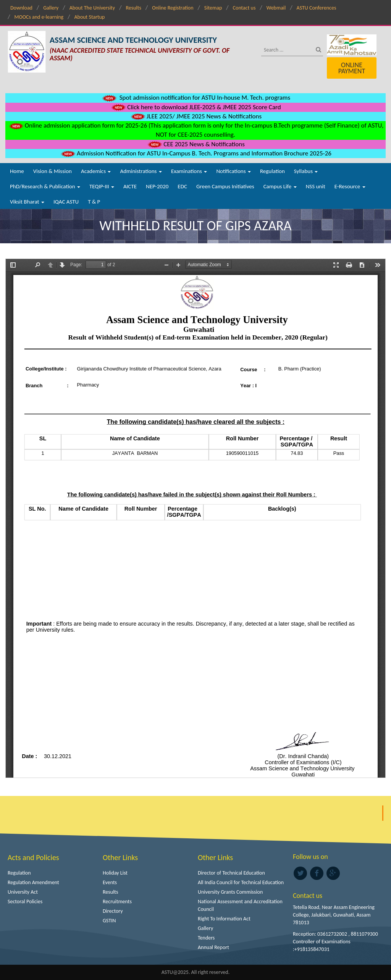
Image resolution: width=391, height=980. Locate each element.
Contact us (244, 8)
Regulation (272, 171)
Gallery (51, 8)
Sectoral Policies (25, 902)
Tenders (206, 938)
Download (21, 8)
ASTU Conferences (317, 8)
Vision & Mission (53, 171)
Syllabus (306, 171)
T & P (94, 202)
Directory (113, 911)
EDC (182, 186)
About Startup (89, 17)
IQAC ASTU (66, 202)
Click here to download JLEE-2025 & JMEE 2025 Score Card (195, 107)
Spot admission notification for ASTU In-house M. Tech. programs (195, 98)
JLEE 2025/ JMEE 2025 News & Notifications (195, 116)
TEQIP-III (102, 186)
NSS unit (316, 186)
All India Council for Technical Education (241, 882)
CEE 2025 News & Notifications (195, 144)
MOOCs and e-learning (39, 17)
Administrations (141, 171)
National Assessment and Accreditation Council (240, 905)
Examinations (189, 171)
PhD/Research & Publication (45, 186)
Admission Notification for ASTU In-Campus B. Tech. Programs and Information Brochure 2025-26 (195, 153)
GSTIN (109, 921)
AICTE (130, 186)
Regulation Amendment (33, 882)
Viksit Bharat (27, 202)
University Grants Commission (230, 892)
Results (133, 8)
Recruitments (117, 902)
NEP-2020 (157, 186)
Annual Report (213, 947)
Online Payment (352, 68)
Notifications (233, 171)
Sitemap (213, 8)
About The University (92, 8)
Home (17, 171)
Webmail (276, 8)
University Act (23, 892)
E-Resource (350, 186)
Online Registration (173, 8)
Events (110, 882)
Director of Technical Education (231, 873)
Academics (96, 171)
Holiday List (115, 873)
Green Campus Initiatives (225, 186)
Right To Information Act (224, 919)
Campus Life (280, 186)
